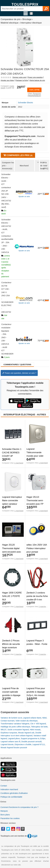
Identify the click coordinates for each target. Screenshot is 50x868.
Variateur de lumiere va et (11, 718)
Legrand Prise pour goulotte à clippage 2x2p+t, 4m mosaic (36, 692)
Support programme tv (30, 738)
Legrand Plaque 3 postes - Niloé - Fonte (37, 642)
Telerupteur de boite (39, 727)
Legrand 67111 (39, 744)
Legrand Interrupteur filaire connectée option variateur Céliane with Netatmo (12, 502)
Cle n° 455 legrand (38, 724)
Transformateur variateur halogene (15, 724)
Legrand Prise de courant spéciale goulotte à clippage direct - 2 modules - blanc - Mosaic (11, 695)
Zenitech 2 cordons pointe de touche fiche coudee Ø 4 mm (37, 596)
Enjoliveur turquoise (9, 733)
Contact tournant (8, 721)
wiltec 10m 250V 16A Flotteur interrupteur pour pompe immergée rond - (37, 550)
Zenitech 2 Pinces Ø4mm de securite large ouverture (11, 644)
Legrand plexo (14, 738)
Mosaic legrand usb (26, 733)
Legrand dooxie (7, 744)
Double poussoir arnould (31, 742)
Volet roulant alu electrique (26, 721)
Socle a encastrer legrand (18, 730)
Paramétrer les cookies (10, 818)
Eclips (43, 738)
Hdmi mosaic (35, 730)
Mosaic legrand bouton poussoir (14, 748)
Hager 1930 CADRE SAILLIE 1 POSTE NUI (12, 596)
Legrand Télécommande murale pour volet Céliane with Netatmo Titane (37, 456)
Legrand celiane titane (32, 718)
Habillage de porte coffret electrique (15, 727)
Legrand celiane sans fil (10, 742)
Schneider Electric (26, 103)
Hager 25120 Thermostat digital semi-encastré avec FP (12, 550)
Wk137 (4, 730)
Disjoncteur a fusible (23, 744)
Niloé (45, 718)
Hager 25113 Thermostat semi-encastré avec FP (35, 500)
